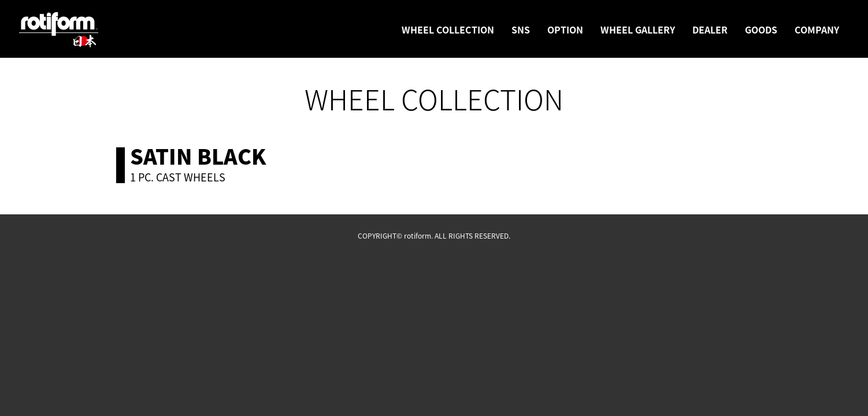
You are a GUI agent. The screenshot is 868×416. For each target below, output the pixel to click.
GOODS (761, 29)
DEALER (710, 29)
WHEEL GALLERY (638, 29)
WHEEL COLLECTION (448, 29)
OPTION (565, 29)
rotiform (59, 30)
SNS (521, 29)
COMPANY (817, 29)
